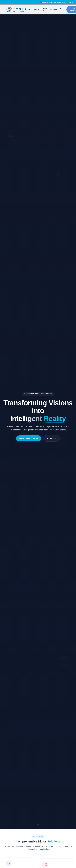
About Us (45, 9)
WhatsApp (61, 2)
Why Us (62, 9)
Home (28, 9)
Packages (53, 9)
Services (36, 9)
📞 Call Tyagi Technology (48, 2)
